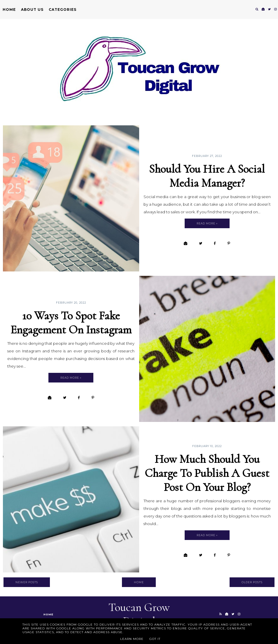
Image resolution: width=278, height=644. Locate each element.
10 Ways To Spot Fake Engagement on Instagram (71, 323)
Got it (155, 639)
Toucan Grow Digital (139, 614)
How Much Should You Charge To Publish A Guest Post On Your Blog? (207, 473)
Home (9, 9)
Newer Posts (27, 582)
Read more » (207, 223)
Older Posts (252, 582)
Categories (63, 9)
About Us (32, 9)
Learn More (132, 639)
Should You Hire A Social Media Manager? (207, 176)
